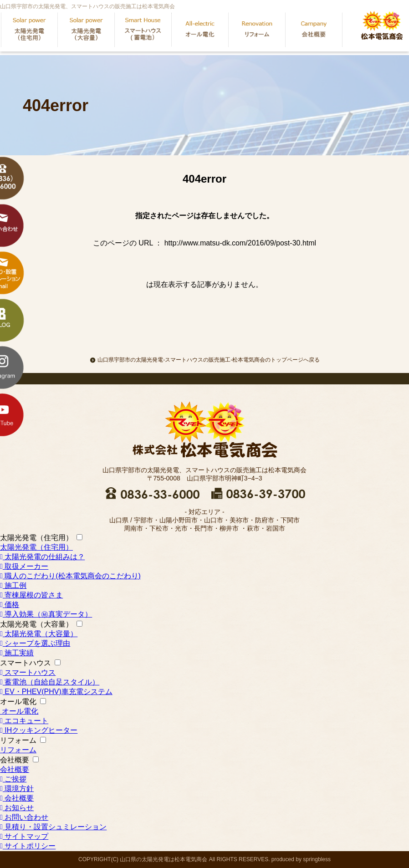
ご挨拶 (13, 779)
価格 (10, 605)
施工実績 (17, 653)
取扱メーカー (24, 566)
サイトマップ (24, 836)
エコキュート (24, 721)
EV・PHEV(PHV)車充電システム (56, 692)
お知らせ (17, 808)
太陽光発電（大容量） (36, 624)
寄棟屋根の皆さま (31, 595)
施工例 (13, 585)
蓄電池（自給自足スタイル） (50, 682)
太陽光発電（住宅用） (36, 538)
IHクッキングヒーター (39, 730)
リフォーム (18, 740)
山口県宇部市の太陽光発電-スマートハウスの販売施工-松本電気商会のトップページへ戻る (204, 360)
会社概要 (15, 760)
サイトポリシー (28, 846)
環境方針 (17, 789)
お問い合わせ (24, 817)
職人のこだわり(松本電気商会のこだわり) (70, 576)
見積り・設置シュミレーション (53, 827)
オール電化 (18, 702)
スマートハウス (26, 663)
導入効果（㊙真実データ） (46, 614)
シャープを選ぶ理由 (35, 643)
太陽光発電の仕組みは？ (42, 557)
